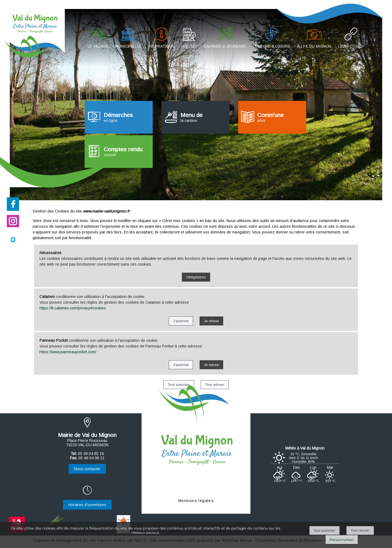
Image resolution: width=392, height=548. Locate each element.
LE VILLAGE (98, 46)
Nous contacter (87, 469)
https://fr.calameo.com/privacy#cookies (73, 308)
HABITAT (189, 46)
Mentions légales (196, 501)
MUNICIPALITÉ (128, 46)
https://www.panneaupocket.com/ (68, 352)
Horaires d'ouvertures (87, 505)
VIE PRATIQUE (161, 46)
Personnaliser (342, 540)
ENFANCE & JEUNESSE (225, 46)
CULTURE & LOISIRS (272, 46)
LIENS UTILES (351, 46)
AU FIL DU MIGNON (314, 46)
